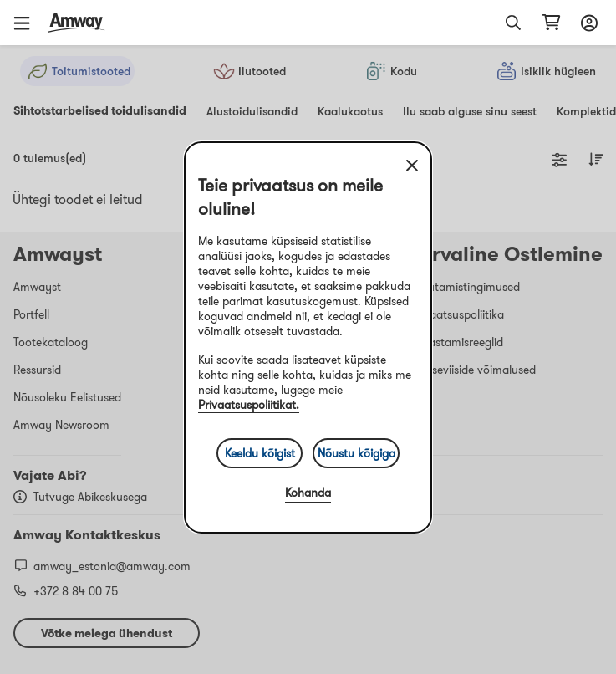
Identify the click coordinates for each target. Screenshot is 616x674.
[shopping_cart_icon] (551, 23)
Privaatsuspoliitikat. (249, 405)
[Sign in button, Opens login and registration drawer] (587, 23)
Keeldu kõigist (260, 453)
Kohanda (308, 493)
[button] (28, 23)
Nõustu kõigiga (356, 453)
